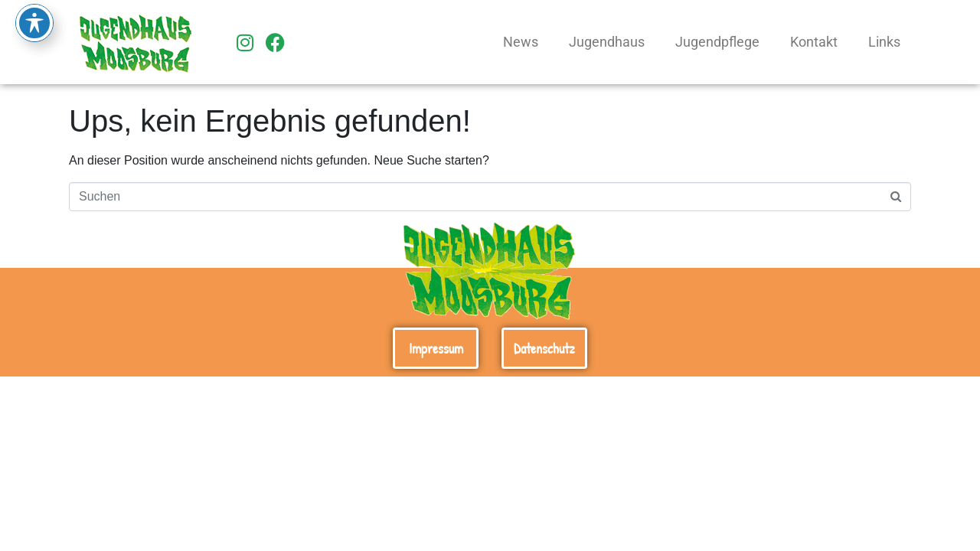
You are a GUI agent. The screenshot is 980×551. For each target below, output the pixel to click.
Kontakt (814, 42)
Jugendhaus (607, 42)
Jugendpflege (717, 42)
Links (884, 42)
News (521, 42)
